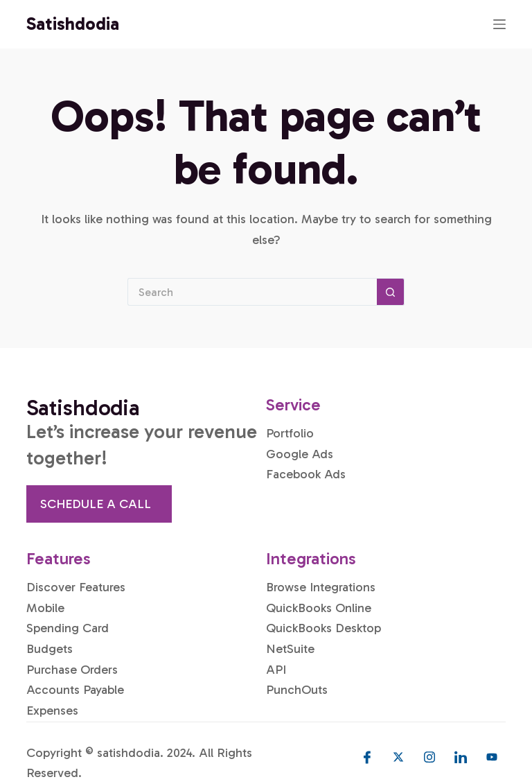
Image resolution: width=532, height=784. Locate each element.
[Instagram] (429, 757)
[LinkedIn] (461, 757)
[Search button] (391, 292)
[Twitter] (398, 757)
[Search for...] (252, 292)
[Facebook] (367, 757)
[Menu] (499, 24)
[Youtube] (492, 757)
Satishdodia (73, 24)
